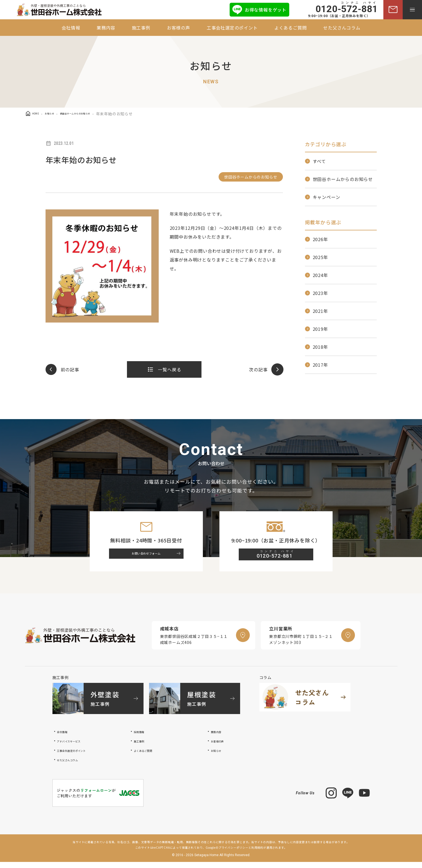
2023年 (320, 293)
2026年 (320, 239)
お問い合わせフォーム (151, 557)
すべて (319, 161)
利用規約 (257, 854)
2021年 (320, 311)
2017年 (320, 365)
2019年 (320, 329)
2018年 (320, 347)
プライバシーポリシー (233, 854)
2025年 (320, 257)
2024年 (320, 275)
